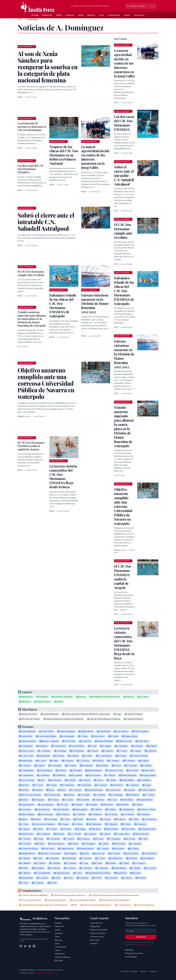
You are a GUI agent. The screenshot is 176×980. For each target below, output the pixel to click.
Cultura (127, 15)
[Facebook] (21, 946)
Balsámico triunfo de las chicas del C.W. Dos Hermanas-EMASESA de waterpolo (63, 306)
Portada (35, 15)
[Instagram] (30, 946)
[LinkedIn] (34, 946)
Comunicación (114, 15)
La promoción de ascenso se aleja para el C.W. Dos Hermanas (32, 127)
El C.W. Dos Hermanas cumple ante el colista (31, 273)
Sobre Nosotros (96, 923)
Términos (143, 971)
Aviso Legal (95, 940)
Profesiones (139, 15)
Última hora (47, 15)
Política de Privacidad (99, 930)
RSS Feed (59, 961)
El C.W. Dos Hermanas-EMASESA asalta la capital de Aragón (31, 446)
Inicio (20, 19)
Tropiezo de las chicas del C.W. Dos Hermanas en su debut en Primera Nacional (64, 155)
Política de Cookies (98, 933)
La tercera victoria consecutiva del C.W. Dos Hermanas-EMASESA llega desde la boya (63, 476)
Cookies (134, 971)
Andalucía (70, 15)
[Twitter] (25, 946)
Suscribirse (141, 937)
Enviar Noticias (131, 957)
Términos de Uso (97, 937)
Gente (81, 15)
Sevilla (59, 15)
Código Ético (95, 926)
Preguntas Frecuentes (134, 953)
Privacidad (125, 971)
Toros (101, 15)
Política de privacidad (143, 945)
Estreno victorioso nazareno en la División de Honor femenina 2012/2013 (95, 303)
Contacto (94, 943)
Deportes (91, 15)
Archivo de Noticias (63, 957)
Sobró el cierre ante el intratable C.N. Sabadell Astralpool (124, 176)
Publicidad (129, 950)
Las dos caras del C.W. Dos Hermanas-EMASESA (31, 169)
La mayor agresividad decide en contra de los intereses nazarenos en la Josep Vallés (95, 157)
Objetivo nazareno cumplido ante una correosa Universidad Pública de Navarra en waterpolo (123, 506)
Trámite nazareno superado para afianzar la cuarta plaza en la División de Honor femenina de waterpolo (32, 319)
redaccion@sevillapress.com (46, 973)
